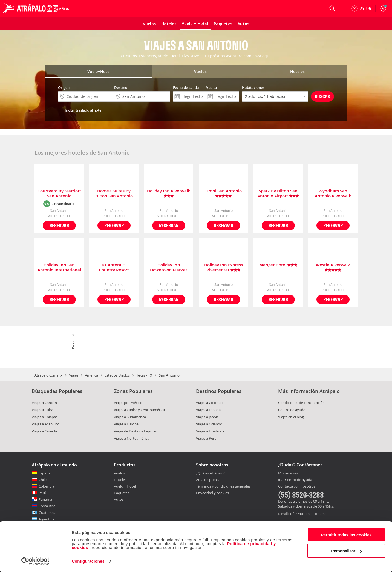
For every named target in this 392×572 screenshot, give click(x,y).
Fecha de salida (186, 87)
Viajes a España (208, 410)
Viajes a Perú (206, 438)
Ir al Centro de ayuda (295, 480)
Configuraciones (88, 561)
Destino (121, 87)
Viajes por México (128, 403)
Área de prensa (208, 480)
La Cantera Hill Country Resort (114, 267)
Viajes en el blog (291, 417)
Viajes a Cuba (42, 410)
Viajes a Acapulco (46, 424)
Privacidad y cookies (212, 493)
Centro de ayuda (292, 410)
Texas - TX (144, 375)
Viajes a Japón (207, 417)
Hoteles (120, 480)
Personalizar (346, 551)
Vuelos (119, 473)
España (44, 473)
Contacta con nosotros (297, 486)
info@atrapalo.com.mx (308, 514)
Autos (119, 499)
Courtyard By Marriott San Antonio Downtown (59, 193)
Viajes (74, 375)
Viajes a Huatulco (210, 431)
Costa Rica (47, 506)
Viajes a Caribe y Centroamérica (139, 410)
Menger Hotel (278, 265)
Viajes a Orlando (209, 424)
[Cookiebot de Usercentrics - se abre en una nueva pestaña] (35, 561)
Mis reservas (288, 473)
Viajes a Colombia (210, 403)
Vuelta (212, 87)
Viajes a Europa (126, 424)
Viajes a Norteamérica (132, 438)
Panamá (45, 499)
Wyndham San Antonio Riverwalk (333, 193)
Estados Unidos (117, 375)
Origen (64, 87)
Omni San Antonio (224, 193)
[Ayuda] (361, 8)
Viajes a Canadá (44, 431)
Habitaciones (253, 87)
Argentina (47, 519)
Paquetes (122, 493)
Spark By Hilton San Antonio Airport (278, 193)
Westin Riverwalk (333, 267)
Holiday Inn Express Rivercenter (224, 267)
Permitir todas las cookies (346, 535)
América (91, 375)
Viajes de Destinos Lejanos (135, 431)
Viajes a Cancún (44, 403)
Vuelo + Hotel (125, 486)
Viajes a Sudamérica (130, 417)
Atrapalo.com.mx (48, 375)
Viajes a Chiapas (45, 417)
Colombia (46, 486)
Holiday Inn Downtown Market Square (169, 267)
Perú (42, 493)
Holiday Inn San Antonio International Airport (59, 267)
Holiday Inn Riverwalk (169, 193)
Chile (43, 480)
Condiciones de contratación (301, 403)
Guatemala (47, 513)
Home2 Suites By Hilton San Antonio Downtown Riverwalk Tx (114, 193)
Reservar (59, 225)
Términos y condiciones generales (223, 486)
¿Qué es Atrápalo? (211, 473)
